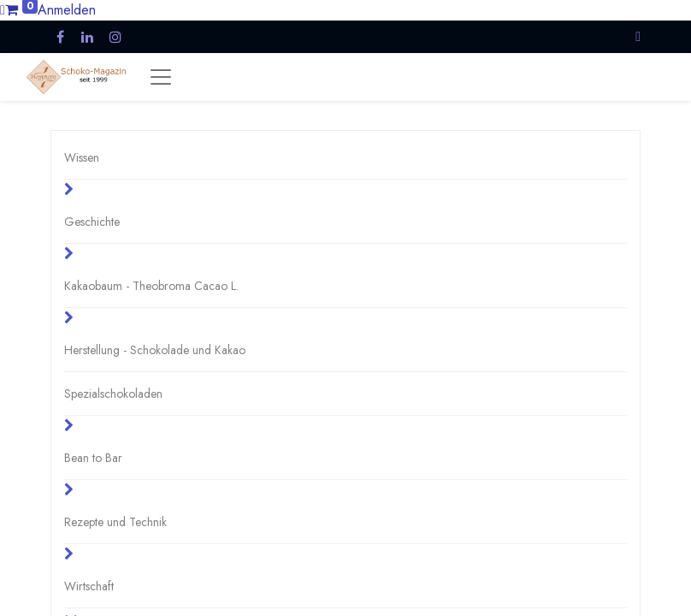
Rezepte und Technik (115, 522)
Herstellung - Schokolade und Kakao (155, 350)
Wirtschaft (89, 586)
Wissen (82, 157)
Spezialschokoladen (113, 394)
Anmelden (67, 10)
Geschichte (92, 222)
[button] (638, 36)
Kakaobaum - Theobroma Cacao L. (151, 286)
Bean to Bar (93, 458)
